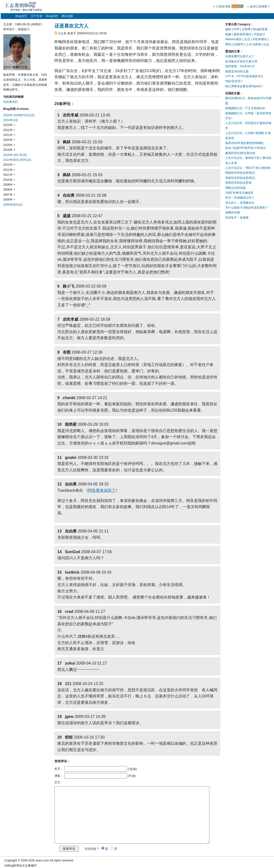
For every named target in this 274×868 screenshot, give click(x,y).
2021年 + (9, 135)
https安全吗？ (234, 81)
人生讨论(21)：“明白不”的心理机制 (248, 168)
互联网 (246, 29)
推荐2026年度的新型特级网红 (245, 143)
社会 (266, 44)
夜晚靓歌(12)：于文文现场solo (245, 108)
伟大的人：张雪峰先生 (240, 203)
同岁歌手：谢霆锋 (237, 218)
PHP (236, 29)
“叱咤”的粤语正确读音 (239, 193)
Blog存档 (52, 16)
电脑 (228, 34)
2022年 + (9, 130)
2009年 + (9, 185)
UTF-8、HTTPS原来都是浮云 (244, 76)
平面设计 (259, 34)
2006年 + (9, 200)
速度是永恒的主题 (237, 71)
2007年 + (9, 195)
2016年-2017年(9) (15, 155)
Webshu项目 (233, 39)
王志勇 (62, 33)
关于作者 (37, 16)
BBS (228, 44)
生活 (247, 39)
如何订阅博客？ (260, 7)
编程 (228, 29)
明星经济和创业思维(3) (240, 173)
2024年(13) (10, 120)
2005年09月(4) (13, 205)
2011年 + (9, 175)
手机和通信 (260, 39)
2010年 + (9, 180)
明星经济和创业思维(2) (240, 178)
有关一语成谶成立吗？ (240, 198)
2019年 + (9, 145)
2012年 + (9, 170)
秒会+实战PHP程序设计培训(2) (245, 148)
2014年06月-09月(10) (17, 160)
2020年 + (9, 140)
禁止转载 (30, 80)
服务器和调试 (242, 34)
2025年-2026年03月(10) (19, 115)
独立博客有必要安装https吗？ (244, 86)
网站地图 (67, 16)
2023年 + (9, 125)
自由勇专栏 (10, 102)
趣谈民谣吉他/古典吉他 (240, 153)
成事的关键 (233, 212)
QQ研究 (239, 44)
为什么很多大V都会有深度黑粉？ (247, 208)
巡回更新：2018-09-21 (240, 66)
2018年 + (9, 150)
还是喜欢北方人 (71, 26)
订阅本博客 (223, 7)
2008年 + (9, 190)
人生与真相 (254, 44)
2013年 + (9, 165)
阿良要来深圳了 (102, 490)
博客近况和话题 (235, 188)
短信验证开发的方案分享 (241, 61)
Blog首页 (21, 16)
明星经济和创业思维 (238, 183)
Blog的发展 (260, 29)
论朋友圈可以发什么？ (240, 56)
